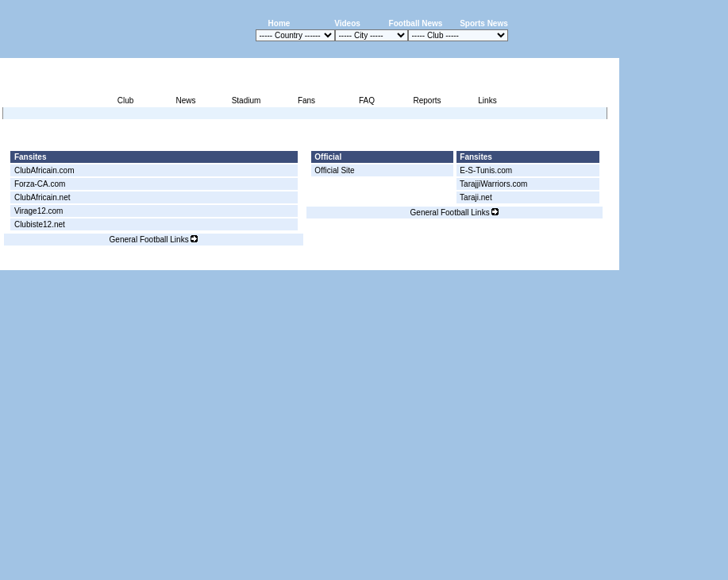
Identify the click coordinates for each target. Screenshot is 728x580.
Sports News (484, 23)
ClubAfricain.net (42, 197)
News (185, 101)
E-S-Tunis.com (486, 170)
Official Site (334, 170)
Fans (306, 101)
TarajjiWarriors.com (493, 184)
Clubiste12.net (40, 224)
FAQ (367, 101)
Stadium (247, 101)
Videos (347, 23)
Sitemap (554, 261)
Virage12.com (39, 211)
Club (126, 101)
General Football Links (154, 240)
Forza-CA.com (40, 184)
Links (487, 101)
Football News (416, 23)
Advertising (429, 261)
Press (470, 261)
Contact (592, 261)
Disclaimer (509, 261)
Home (279, 23)
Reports (427, 101)
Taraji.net (476, 197)
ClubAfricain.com (44, 170)
